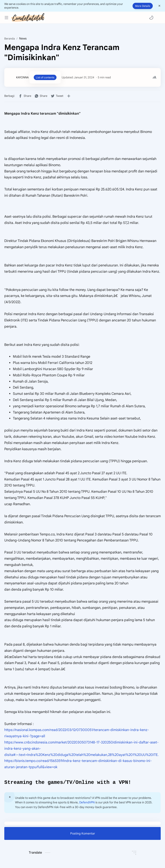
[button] (151, 18)
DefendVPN (87, 803)
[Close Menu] (159, 6)
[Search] (159, 18)
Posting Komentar (83, 834)
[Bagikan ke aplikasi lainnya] (69, 96)
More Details (143, 6)
